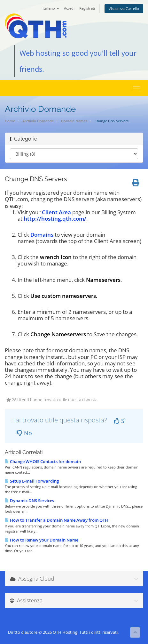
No (24, 433)
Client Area (56, 212)
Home (10, 121)
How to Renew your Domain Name (42, 540)
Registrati (87, 8)
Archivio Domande (38, 121)
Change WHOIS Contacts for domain (43, 461)
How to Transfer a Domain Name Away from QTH (56, 520)
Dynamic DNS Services (29, 501)
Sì (120, 421)
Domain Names (74, 121)
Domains (42, 235)
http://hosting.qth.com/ (55, 219)
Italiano (51, 8)
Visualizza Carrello (124, 8)
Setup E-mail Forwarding (32, 481)
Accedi (69, 8)
